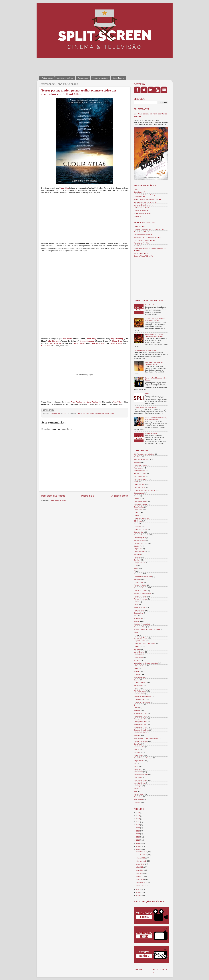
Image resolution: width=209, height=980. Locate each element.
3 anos (147, 394)
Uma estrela (138, 777)
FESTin (137, 568)
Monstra (137, 660)
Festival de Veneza (141, 599)
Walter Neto (138, 797)
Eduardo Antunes (140, 552)
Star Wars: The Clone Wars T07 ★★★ (147, 237)
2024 (138, 813)
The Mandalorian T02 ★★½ (144, 235)
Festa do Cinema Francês (143, 577)
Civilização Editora (140, 504)
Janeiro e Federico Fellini (143, 624)
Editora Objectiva (140, 538)
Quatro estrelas (139, 699)
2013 (138, 846)
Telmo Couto (138, 755)
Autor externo (139, 468)
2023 (138, 816)
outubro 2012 (141, 858)
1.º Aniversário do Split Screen (146, 350)
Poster (92, 413)
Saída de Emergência (141, 730)
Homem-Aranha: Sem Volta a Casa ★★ (148, 199)
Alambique (138, 457)
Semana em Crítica (141, 733)
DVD (136, 524)
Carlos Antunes (139, 485)
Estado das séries (151, 433)
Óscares (137, 802)
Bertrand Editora (140, 471)
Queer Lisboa (139, 705)
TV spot (137, 749)
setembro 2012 (141, 861)
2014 (138, 843)
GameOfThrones (140, 607)
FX (135, 571)
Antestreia (137, 462)
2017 (138, 834)
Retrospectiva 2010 (141, 716)
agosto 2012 (140, 864)
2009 (138, 895)
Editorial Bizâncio (140, 540)
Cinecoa (137, 496)
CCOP (136, 482)
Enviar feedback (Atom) (58, 501)
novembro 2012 (141, 855)
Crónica (137, 515)
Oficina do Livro (139, 677)
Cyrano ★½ (138, 189)
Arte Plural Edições (141, 465)
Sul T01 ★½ (138, 246)
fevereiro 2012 (141, 882)
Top (135, 763)
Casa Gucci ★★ (140, 192)
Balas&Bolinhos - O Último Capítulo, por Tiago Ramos (154, 335)
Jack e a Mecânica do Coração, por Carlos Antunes (156, 419)
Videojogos (138, 786)
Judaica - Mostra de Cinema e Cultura (147, 630)
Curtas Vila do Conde (141, 518)
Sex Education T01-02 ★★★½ (145, 240)
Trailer (107, 413)
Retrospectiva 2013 (141, 724)
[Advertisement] (88, 65)
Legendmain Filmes (141, 638)
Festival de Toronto (141, 596)
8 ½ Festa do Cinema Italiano (144, 454)
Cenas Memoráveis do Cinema (145, 490)
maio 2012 (140, 873)
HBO (136, 616)
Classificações (139, 507)
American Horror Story (142, 459)
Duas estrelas (139, 532)
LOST (136, 635)
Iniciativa (137, 621)
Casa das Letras (140, 487)
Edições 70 (138, 546)
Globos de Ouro (139, 610)
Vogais (136, 789)
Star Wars (137, 744)
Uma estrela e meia (141, 780)
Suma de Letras (139, 747)
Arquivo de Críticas (65, 78)
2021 (138, 822)
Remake (137, 710)
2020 (138, 825)
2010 (138, 892)
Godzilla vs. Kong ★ (141, 211)
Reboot (136, 708)
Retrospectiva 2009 (141, 713)
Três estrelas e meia (141, 775)
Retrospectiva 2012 (141, 722)
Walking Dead (139, 794)
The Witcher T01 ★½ (141, 243)
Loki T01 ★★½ (139, 226)
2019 (138, 828)
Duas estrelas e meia (141, 535)
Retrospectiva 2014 (141, 727)
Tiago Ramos (99, 413)
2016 (138, 837)
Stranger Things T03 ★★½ (143, 256)
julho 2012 (140, 867)
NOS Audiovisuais (140, 666)
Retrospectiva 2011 (141, 719)
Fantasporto (138, 574)
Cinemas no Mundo (141, 501)
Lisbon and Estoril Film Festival (145, 644)
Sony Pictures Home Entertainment (146, 738)
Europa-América (140, 563)
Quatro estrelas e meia (142, 702)
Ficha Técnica (119, 78)
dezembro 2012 (141, 852)
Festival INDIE (139, 582)
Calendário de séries (152, 305)
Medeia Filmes (139, 655)
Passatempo (138, 685)
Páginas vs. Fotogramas (142, 697)
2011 (138, 889)
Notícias (86, 413)
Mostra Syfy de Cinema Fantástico (146, 663)
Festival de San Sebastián (143, 593)
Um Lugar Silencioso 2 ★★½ (144, 205)
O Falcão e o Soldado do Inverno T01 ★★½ (149, 229)
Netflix (136, 669)
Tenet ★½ (137, 216)
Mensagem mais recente (53, 496)
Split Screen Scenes (141, 741)
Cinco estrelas (139, 493)
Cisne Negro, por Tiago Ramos (146, 408)
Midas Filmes (139, 658)
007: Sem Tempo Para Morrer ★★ (146, 202)
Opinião (137, 680)
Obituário (137, 674)
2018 (138, 831)
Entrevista (137, 554)
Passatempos (83, 78)
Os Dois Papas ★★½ (141, 208)
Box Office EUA (139, 476)
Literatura (137, 646)
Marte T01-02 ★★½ (141, 253)
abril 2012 (139, 876)
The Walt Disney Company (143, 758)
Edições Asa (138, 549)
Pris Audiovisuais (140, 691)
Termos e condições (100, 78)
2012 (138, 849)
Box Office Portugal (141, 479)
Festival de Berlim (140, 585)
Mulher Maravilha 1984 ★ (143, 213)
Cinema (79, 413)
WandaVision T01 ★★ (142, 232)
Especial (137, 557)
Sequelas (137, 736)
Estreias (137, 560)
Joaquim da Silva (140, 627)
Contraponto (138, 510)
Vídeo (112, 413)
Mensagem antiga (119, 496)
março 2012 (140, 879)
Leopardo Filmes (140, 641)
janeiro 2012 (140, 885)
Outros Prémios (139, 683)
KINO (136, 632)
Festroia (137, 602)
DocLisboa (138, 526)
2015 (138, 840)
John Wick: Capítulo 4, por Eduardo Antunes (154, 363)
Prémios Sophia (139, 694)
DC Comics (138, 521)
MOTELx (137, 649)
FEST (136, 566)
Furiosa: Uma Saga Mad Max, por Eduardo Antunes (155, 320)
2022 (138, 819)
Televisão (137, 752)
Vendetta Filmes (140, 783)
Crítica (136, 513)
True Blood (138, 769)
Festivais (137, 579)
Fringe (136, 605)
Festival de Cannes (141, 588)
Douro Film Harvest (141, 529)
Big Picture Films (140, 474)
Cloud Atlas (64, 188)
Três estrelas (138, 772)
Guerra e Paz (139, 613)
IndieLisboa (138, 618)
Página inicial (47, 78)
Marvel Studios (139, 652)
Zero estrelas (138, 800)
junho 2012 (140, 870)
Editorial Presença (140, 543)
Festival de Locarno (141, 591)
